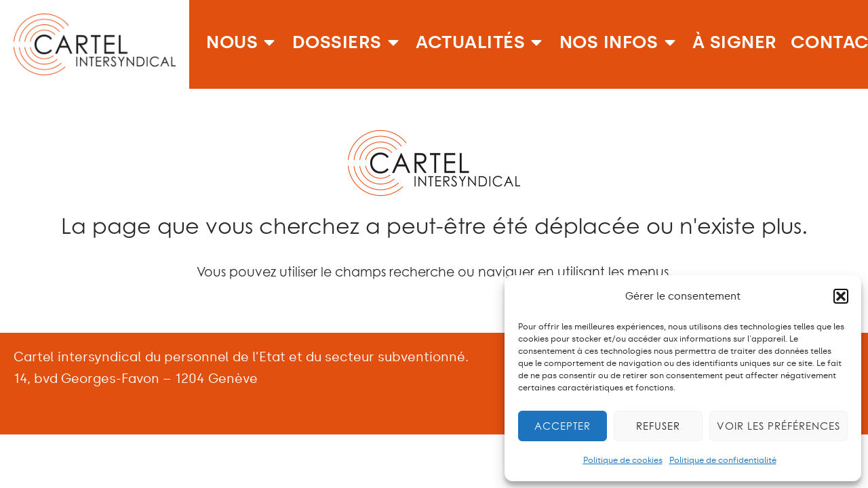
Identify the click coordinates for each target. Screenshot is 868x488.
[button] (841, 296)
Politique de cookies (623, 460)
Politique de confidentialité (723, 460)
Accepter (563, 426)
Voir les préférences (778, 426)
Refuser (658, 426)
